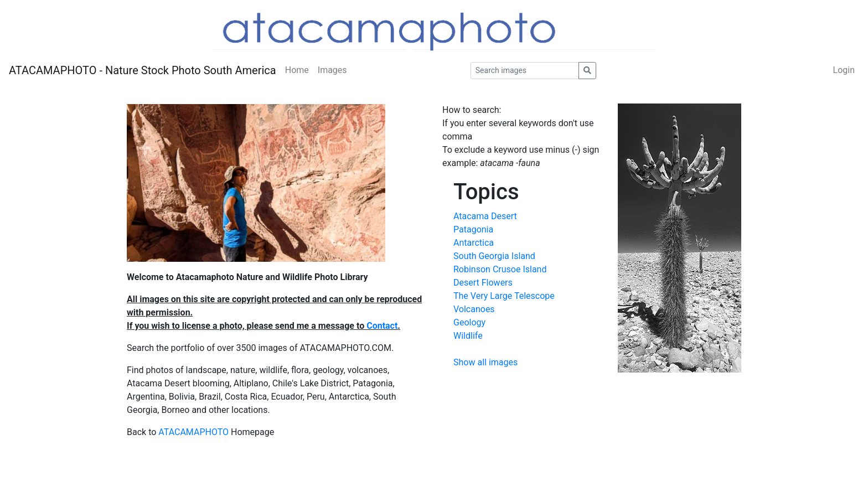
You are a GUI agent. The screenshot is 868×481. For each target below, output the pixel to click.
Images (332, 70)
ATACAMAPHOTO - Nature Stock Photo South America (143, 70)
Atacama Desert (485, 216)
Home (297, 70)
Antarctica (474, 243)
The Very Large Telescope (504, 296)
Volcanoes (474, 309)
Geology (469, 322)
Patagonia (473, 229)
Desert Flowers (483, 283)
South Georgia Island (494, 256)
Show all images (485, 362)
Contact (382, 326)
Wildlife (468, 336)
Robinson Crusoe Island (500, 269)
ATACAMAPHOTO (193, 432)
